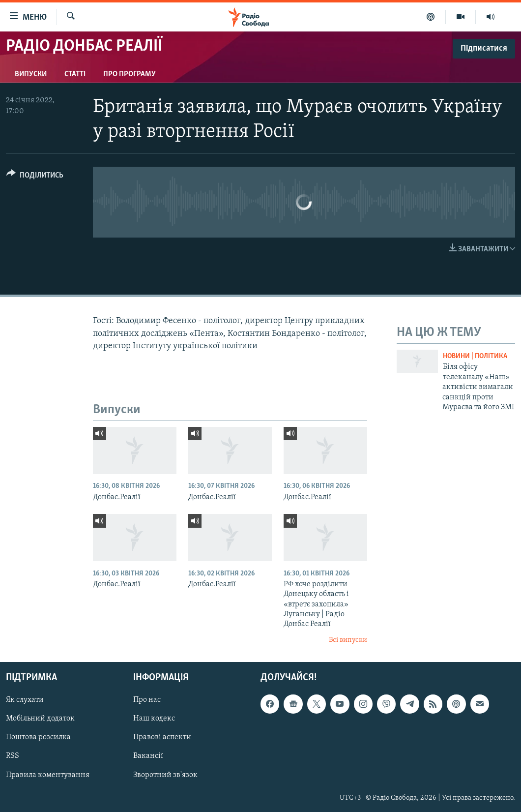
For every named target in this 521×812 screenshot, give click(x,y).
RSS (13, 756)
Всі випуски (348, 640)
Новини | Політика (475, 356)
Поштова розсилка (38, 738)
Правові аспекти (162, 738)
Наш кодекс (154, 719)
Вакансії (148, 756)
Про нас (147, 700)
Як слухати (25, 700)
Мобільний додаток (40, 719)
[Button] (35, 177)
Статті (75, 74)
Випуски (31, 74)
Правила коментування (48, 775)
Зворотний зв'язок (165, 775)
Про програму (130, 74)
